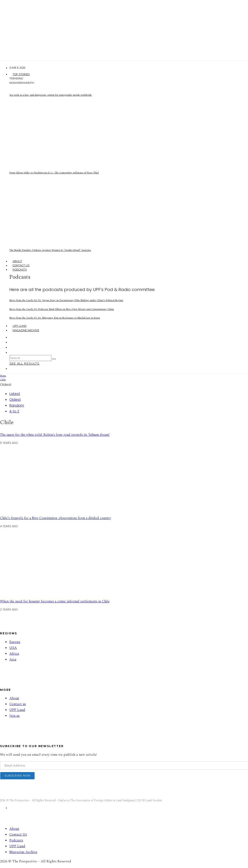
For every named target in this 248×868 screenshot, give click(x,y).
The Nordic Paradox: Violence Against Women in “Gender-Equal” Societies (50, 250)
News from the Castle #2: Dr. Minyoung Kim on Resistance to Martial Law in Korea (55, 318)
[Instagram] (13, 342)
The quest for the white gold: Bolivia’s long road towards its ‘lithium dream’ (55, 435)
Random (17, 405)
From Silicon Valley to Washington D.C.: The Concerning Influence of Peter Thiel (54, 173)
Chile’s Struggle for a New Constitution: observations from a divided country (55, 518)
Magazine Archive (26, 330)
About (17, 261)
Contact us (18, 704)
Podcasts (20, 270)
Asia (13, 659)
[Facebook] (13, 337)
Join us (14, 716)
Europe (15, 642)
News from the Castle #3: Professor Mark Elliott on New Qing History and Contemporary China (62, 309)
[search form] (30, 358)
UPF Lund (19, 326)
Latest (15, 394)
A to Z (14, 411)
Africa (14, 654)
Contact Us (21, 265)
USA (13, 648)
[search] (54, 359)
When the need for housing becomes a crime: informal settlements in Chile (55, 601)
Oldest (15, 399)
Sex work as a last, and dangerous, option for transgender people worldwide (51, 95)
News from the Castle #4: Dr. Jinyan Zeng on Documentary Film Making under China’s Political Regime (66, 300)
